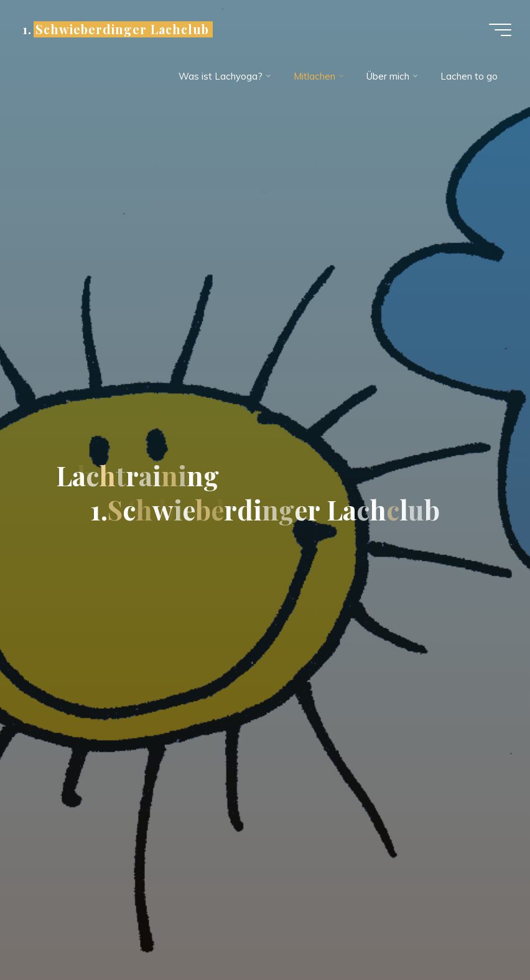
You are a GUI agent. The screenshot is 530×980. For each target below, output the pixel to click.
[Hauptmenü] (500, 30)
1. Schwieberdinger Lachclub (116, 29)
